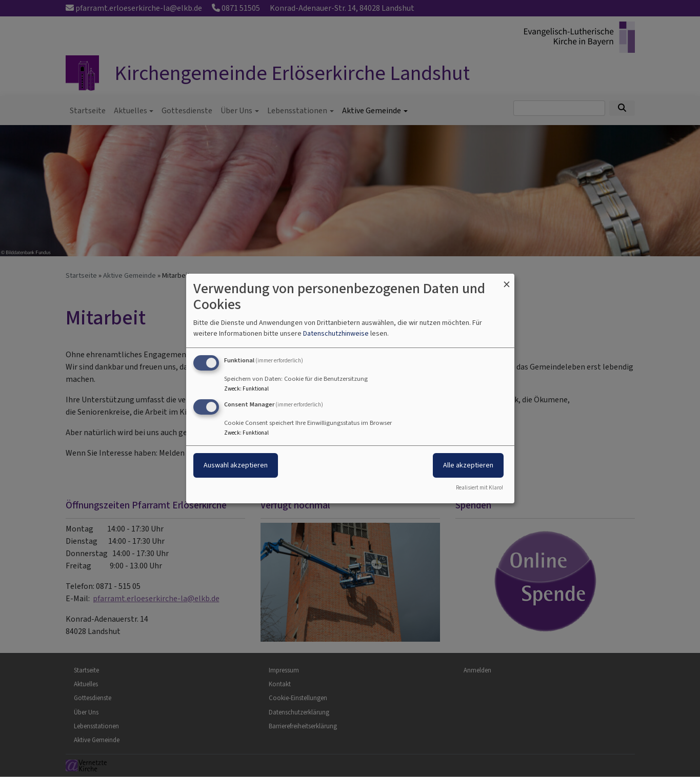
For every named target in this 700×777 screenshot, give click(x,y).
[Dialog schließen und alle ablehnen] (507, 280)
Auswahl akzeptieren (236, 465)
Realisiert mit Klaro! (479, 488)
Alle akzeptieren (468, 465)
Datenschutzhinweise (336, 333)
